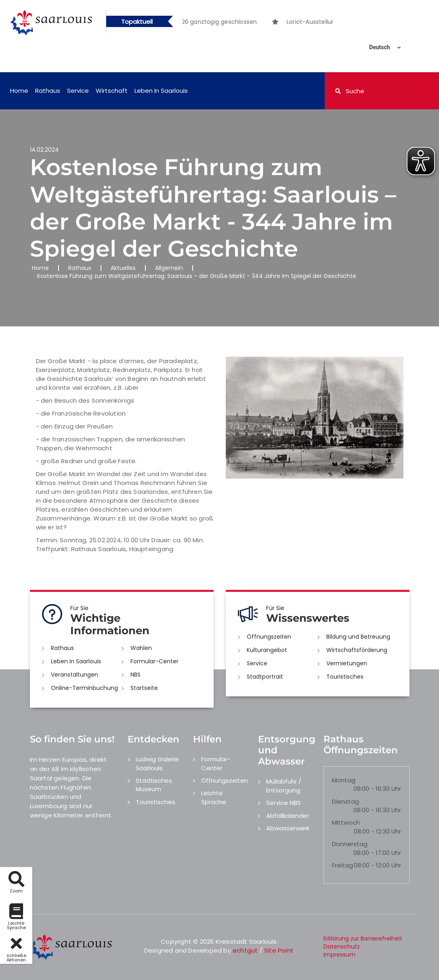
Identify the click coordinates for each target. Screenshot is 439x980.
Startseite (144, 688)
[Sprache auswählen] (376, 47)
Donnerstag (350, 844)
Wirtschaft (112, 91)
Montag (344, 780)
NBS (135, 675)
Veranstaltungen (75, 675)
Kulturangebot (267, 650)
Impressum (339, 955)
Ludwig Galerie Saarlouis (157, 763)
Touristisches (345, 677)
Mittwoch (346, 822)
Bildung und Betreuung (358, 637)
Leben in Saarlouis (161, 91)
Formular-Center (154, 661)
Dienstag (346, 801)
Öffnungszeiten (269, 637)
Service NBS (284, 803)
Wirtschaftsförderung (357, 650)
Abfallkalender (288, 816)
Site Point (279, 950)
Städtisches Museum (154, 785)
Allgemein (169, 268)
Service (78, 91)
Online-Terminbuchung (84, 688)
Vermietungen (347, 663)
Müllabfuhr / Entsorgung (284, 786)
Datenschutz (342, 947)
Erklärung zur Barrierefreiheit (363, 938)
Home (19, 91)
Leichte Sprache (214, 797)
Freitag (342, 865)
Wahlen (141, 648)
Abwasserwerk (288, 828)
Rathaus (48, 91)
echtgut (245, 950)
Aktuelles (123, 268)
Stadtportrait (265, 677)
